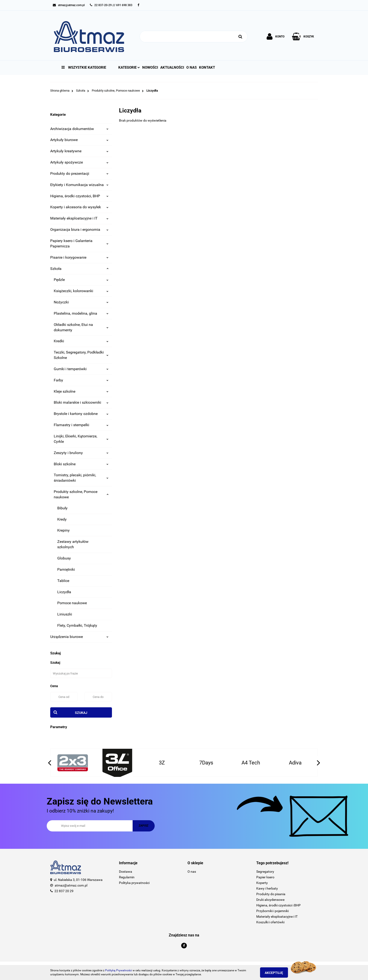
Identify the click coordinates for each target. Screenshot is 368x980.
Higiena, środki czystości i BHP (278, 905)
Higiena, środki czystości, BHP (79, 196)
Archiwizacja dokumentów (79, 129)
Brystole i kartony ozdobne (81, 414)
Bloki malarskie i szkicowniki (81, 402)
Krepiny (63, 530)
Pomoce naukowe (72, 603)
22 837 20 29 (64, 891)
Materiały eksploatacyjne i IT (79, 218)
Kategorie (129, 67)
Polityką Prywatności (119, 970)
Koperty (262, 883)
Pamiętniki (66, 569)
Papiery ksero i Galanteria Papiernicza (79, 243)
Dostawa (126, 872)
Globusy (64, 558)
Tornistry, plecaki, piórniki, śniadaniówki (81, 478)
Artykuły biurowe (79, 140)
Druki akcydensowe (270, 900)
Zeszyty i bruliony (81, 453)
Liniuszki (65, 614)
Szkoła (79, 269)
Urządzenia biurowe (79, 637)
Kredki (81, 341)
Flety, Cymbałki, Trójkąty (77, 625)
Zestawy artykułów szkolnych (73, 544)
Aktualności (172, 67)
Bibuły (62, 508)
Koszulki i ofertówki (270, 922)
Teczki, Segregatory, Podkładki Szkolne (81, 355)
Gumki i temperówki (81, 369)
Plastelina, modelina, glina (81, 313)
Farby (81, 380)
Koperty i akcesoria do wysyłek (79, 207)
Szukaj (81, 713)
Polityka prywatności (134, 883)
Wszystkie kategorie (84, 67)
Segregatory (265, 872)
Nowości (150, 67)
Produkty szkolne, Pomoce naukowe (81, 494)
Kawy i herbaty (267, 888)
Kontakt (207, 67)
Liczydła (64, 592)
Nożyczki (81, 302)
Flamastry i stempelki (81, 425)
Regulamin (127, 877)
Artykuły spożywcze (79, 162)
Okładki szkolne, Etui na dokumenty (81, 327)
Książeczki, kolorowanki (81, 291)
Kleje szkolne (81, 391)
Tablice (63, 581)
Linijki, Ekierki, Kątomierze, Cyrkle (81, 439)
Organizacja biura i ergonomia (79, 229)
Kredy (62, 519)
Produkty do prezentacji (79, 173)
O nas (192, 67)
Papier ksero (265, 877)
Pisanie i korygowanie (79, 257)
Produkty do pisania (271, 894)
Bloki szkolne (81, 464)
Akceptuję (277, 973)
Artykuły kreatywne (79, 151)
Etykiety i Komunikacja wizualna (79, 185)
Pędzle (81, 280)
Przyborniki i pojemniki (272, 911)
